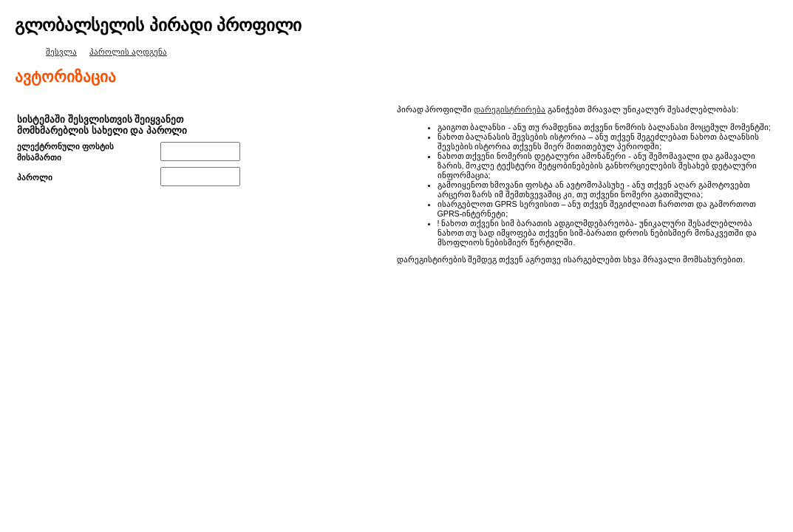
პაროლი (35, 177)
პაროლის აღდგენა (128, 52)
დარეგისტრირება (510, 109)
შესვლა (61, 52)
